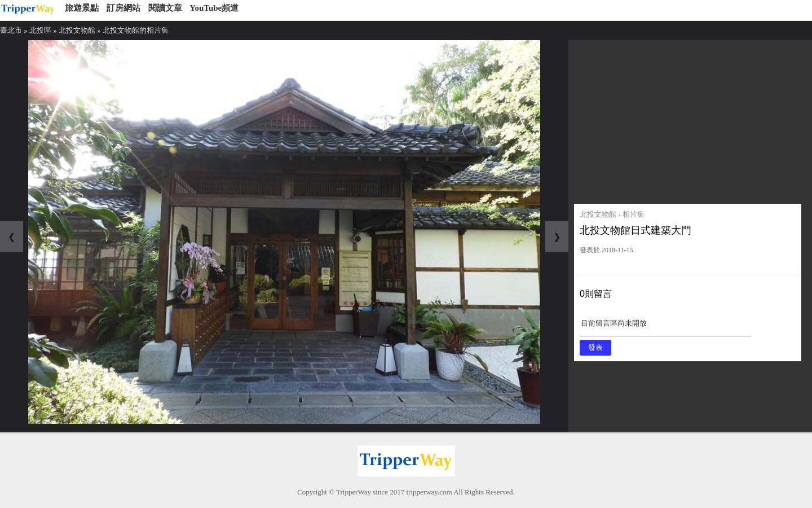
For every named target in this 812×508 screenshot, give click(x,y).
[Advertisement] (688, 119)
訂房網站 (123, 8)
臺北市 (11, 30)
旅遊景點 (82, 8)
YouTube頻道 (214, 8)
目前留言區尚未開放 (665, 327)
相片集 (634, 214)
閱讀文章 (165, 8)
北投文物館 (77, 30)
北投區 (40, 30)
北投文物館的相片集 (136, 30)
